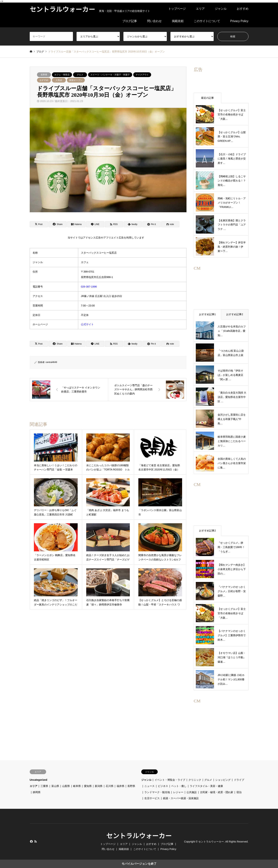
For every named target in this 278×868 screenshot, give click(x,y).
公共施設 (192, 792)
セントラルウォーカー (139, 835)
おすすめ (243, 9)
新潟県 (99, 786)
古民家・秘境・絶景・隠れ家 (217, 792)
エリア (200, 9)
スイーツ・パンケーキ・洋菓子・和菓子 (110, 75)
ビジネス (163, 786)
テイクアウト (142, 75)
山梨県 (66, 786)
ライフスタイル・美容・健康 (206, 786)
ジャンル (221, 9)
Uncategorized (38, 780)
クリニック (195, 780)
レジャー (178, 792)
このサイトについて (207, 21)
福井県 (120, 786)
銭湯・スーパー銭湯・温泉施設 (181, 798)
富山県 (55, 786)
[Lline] (95, 224)
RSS (36, 841)
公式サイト (87, 324)
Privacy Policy (239, 21)
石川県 (110, 786)
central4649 (51, 362)
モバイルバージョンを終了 (139, 864)
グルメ (80, 75)
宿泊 (239, 792)
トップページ (177, 9)
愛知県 (88, 786)
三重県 (44, 786)
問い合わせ (154, 21)
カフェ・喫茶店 (62, 75)
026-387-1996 (89, 287)
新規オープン (76, 80)
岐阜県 (77, 786)
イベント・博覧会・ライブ (170, 780)
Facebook (31, 841)
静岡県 (37, 792)
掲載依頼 (178, 21)
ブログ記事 (130, 21)
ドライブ (239, 780)
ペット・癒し (179, 786)
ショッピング (223, 780)
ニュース (149, 786)
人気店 (59, 80)
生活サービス (152, 798)
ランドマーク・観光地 (157, 792)
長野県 (44, 75)
